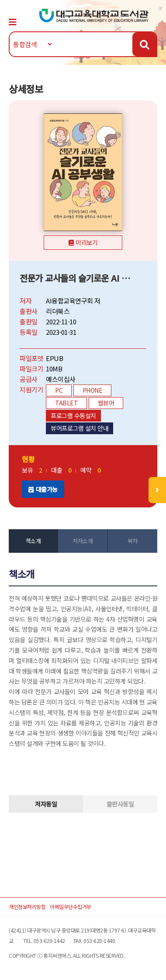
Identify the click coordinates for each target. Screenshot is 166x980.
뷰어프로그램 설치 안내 (80, 428)
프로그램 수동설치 (73, 415)
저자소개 (83, 541)
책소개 (33, 541)
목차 (133, 541)
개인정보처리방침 (27, 907)
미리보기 (86, 242)
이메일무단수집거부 (71, 907)
